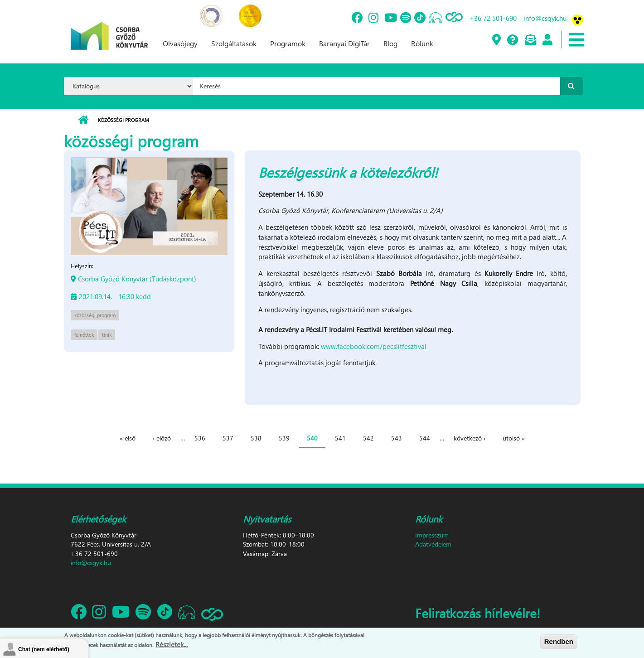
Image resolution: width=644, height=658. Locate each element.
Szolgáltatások (234, 43)
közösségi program (95, 315)
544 (425, 438)
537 (228, 438)
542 (368, 438)
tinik (107, 335)
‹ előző (162, 438)
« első (128, 438)
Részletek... (172, 645)
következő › (470, 438)
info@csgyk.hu (545, 18)
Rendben (559, 643)
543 (397, 438)
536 (200, 438)
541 (340, 438)
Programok (288, 43)
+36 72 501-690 (493, 18)
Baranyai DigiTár (344, 43)
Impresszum (432, 535)
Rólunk (422, 43)
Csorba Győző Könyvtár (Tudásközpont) (137, 279)
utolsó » (514, 438)
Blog (390, 43)
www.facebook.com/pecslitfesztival (374, 346)
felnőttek (84, 335)
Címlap (83, 120)
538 (256, 438)
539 (284, 438)
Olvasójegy (180, 43)
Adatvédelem (433, 544)
